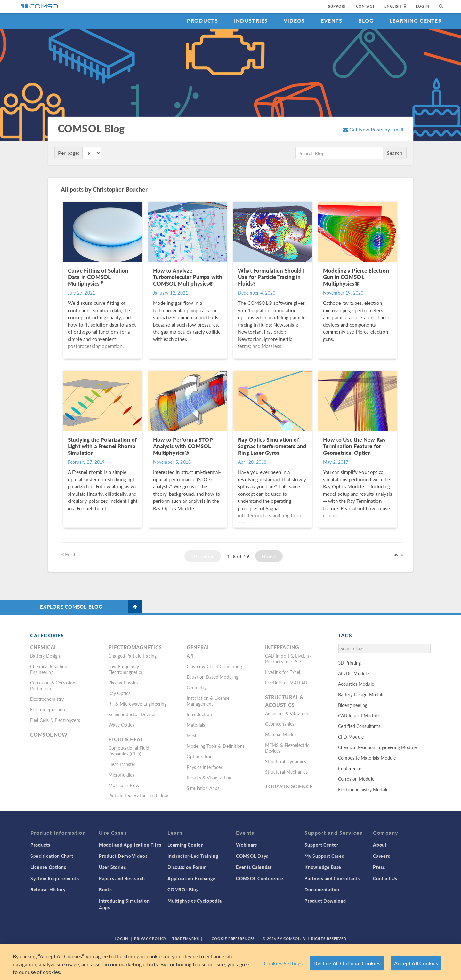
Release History (48, 889)
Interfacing (282, 647)
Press (379, 867)
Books (106, 889)
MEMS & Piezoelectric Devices (287, 748)
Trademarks (186, 939)
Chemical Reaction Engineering (49, 669)
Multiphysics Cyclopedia (194, 901)
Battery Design (45, 656)
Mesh (192, 735)
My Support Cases (324, 856)
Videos (294, 21)
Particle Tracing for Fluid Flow (138, 796)
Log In (423, 6)
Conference (350, 768)
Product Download (325, 901)
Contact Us (385, 878)
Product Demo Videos (123, 856)
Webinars (247, 845)
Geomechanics (280, 724)
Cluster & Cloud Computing (214, 666)
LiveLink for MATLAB (286, 683)
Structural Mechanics (287, 772)
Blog (366, 21)
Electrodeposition (48, 709)
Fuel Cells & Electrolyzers (55, 720)
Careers (381, 856)
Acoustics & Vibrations (288, 713)
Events (332, 21)
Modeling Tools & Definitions (216, 746)
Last (397, 554)
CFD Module (351, 737)
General (198, 647)
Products (202, 21)
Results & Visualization (209, 778)
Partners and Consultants (332, 878)
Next (269, 556)
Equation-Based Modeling (212, 677)
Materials (196, 725)
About (380, 845)
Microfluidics (121, 775)
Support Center (321, 845)
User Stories (112, 867)
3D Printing (350, 663)
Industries (251, 21)
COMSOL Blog (183, 889)
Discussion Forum (187, 867)
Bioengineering (353, 705)
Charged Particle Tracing (133, 656)
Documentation (322, 889)
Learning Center (416, 21)
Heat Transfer (122, 764)
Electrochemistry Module (363, 789)
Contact (365, 6)
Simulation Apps (203, 788)
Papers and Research (122, 878)
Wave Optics (121, 725)
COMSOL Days (252, 856)
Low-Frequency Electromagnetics (126, 669)
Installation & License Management (208, 701)
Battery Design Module (361, 694)
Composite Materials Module (367, 758)
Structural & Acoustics (284, 701)
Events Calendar (254, 867)
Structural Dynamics (286, 761)
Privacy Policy (150, 939)
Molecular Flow (124, 785)
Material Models (281, 734)
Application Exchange (191, 878)
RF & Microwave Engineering (138, 704)
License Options (48, 867)
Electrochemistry (47, 699)
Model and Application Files (130, 845)
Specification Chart (52, 856)
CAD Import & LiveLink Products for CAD (288, 659)
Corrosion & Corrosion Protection (53, 685)
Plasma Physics (124, 683)
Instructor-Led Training (193, 856)
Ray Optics (120, 693)
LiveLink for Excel (283, 672)
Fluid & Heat (126, 739)
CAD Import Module (359, 715)
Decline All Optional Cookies (347, 963)
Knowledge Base (323, 867)
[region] (230, 962)
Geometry (197, 687)
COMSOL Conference (260, 878)
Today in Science (289, 786)
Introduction (199, 714)
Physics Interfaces (205, 767)
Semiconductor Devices (132, 714)
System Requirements (55, 878)
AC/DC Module (354, 673)
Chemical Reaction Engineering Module (377, 747)
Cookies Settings (283, 963)
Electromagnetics (135, 647)
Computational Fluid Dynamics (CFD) (129, 751)
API (190, 656)
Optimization (200, 756)
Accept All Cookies (416, 963)
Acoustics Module (356, 684)
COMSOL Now (49, 735)
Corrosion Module (356, 779)
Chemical (43, 647)
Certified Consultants (359, 726)
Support (337, 6)
